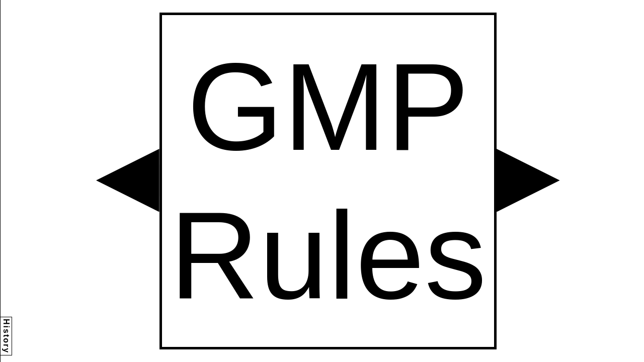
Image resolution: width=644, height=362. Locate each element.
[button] (128, 180)
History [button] (6, 336)
